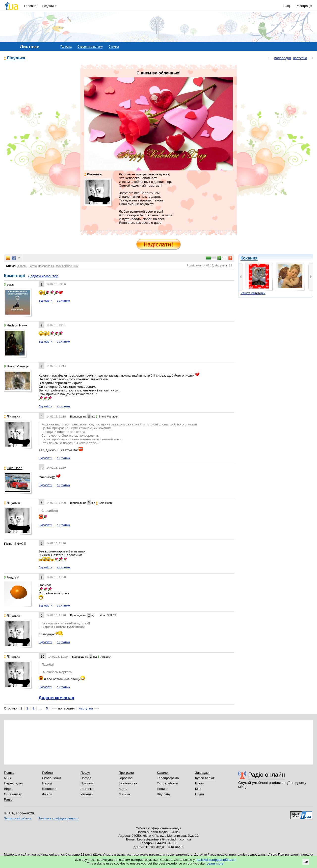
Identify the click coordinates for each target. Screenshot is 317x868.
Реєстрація (304, 6)
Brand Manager (17, 366)
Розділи (48, 6)
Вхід (287, 6)
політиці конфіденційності (215, 860)
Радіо (8, 799)
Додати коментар (43, 276)
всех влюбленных (67, 266)
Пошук (86, 773)
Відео (8, 789)
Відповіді (164, 794)
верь (9, 284)
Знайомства (128, 783)
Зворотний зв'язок (18, 818)
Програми (126, 773)
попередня (282, 58)
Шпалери (49, 789)
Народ (47, 783)
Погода (86, 778)
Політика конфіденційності (58, 818)
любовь (22, 266)
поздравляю (46, 266)
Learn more (215, 863)
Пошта (9, 773)
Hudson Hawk (16, 325)
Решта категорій (253, 293)
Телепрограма (168, 778)
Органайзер (13, 794)
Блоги (200, 783)
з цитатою (63, 301)
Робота (48, 773)
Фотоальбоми (167, 783)
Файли (47, 794)
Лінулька (16, 58)
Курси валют (205, 778)
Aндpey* (12, 577)
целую (33, 266)
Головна (30, 6)
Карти (123, 789)
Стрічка (114, 47)
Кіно (198, 789)
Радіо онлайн (267, 775)
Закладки (202, 773)
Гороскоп (126, 778)
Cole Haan (13, 468)
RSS (7, 778)
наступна (300, 58)
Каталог (163, 773)
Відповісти (45, 301)
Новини (163, 789)
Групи (199, 794)
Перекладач (13, 783)
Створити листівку (90, 47)
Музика (124, 794)
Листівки (87, 789)
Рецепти (87, 794)
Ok (306, 862)
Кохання (249, 258)
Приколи (87, 783)
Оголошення (52, 778)
